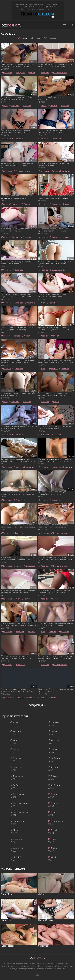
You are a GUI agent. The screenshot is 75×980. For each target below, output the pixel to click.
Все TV (11, 25)
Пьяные (26, 204)
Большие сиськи (59, 73)
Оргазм (52, 106)
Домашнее (29, 566)
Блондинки (19, 73)
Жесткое (30, 303)
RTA (38, 975)
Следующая (38, 705)
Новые (36, 38)
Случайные (50, 38)
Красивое (6, 73)
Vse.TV (37, 958)
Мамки (30, 697)
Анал (4, 106)
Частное (14, 106)
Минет (31, 73)
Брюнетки (65, 171)
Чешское (30, 632)
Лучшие (22, 38)
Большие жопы (57, 270)
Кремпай (55, 500)
